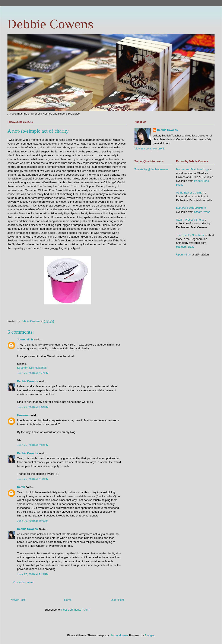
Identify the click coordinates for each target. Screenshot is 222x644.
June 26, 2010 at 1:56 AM (33, 521)
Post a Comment (23, 582)
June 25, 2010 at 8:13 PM (33, 445)
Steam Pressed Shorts (190, 220)
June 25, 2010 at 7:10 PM (33, 407)
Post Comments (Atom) (76, 610)
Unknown (23, 415)
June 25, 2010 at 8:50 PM (33, 479)
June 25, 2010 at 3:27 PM (33, 373)
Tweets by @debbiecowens (151, 169)
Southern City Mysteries (32, 368)
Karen (21, 487)
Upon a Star (183, 255)
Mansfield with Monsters (191, 208)
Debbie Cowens (50, 24)
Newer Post (18, 600)
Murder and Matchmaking (192, 169)
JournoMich (25, 339)
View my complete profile (150, 148)
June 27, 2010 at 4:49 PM (33, 574)
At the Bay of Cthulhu (189, 193)
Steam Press (202, 212)
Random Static (185, 247)
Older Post (117, 600)
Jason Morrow (119, 635)
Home (68, 600)
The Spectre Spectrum (190, 235)
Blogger (149, 635)
